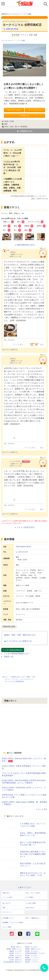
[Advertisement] (25, 731)
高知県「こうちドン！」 (33, 962)
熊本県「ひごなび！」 (32, 947)
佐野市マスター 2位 (15, 257)
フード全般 (21, 41)
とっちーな (14, 461)
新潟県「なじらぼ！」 (32, 951)
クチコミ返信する (10, 350)
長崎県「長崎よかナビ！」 (34, 949)
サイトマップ (7, 912)
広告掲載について (8, 918)
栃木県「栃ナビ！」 (17, 947)
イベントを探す (8, 897)
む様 (11, 252)
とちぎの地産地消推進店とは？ (15, 654)
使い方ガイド (7, 903)
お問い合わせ (30, 908)
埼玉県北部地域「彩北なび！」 (14, 962)
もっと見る (41, 809)
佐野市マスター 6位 (15, 466)
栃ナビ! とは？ (25, 887)
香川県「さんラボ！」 (32, 956)
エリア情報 (29, 897)
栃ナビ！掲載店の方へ (33, 918)
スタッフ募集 (7, 927)
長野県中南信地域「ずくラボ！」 (36, 953)
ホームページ (21, 614)
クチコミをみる (14, 110)
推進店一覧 (7, 657)
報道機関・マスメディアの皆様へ (13, 922)
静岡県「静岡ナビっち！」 (15, 949)
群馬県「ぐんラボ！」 (17, 956)
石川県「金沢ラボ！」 (17, 960)
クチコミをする (35, 110)
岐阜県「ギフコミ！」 (17, 953)
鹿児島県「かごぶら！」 (33, 960)
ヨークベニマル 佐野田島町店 (22, 25)
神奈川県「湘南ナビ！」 (16, 958)
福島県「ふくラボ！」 (17, 951)
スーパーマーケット (8, 41)
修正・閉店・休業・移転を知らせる (20, 635)
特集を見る (6, 893)
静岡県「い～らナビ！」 (33, 958)
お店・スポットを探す (33, 893)
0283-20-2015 (11, 29)
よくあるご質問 (31, 903)
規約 (4, 908)
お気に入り (25, 116)
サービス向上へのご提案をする (18, 641)
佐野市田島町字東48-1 (24, 547)
